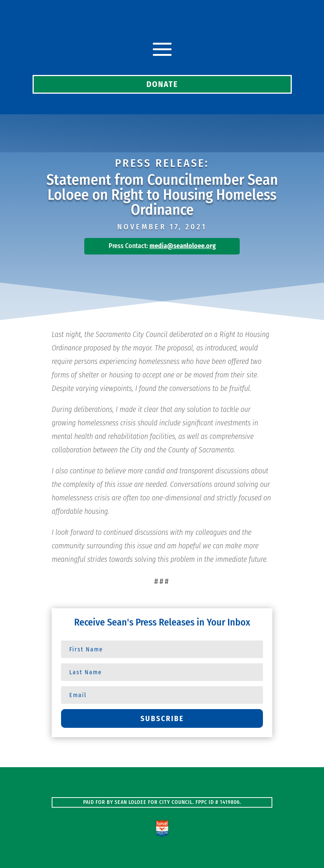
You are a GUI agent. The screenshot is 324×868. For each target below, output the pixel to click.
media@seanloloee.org (183, 246)
